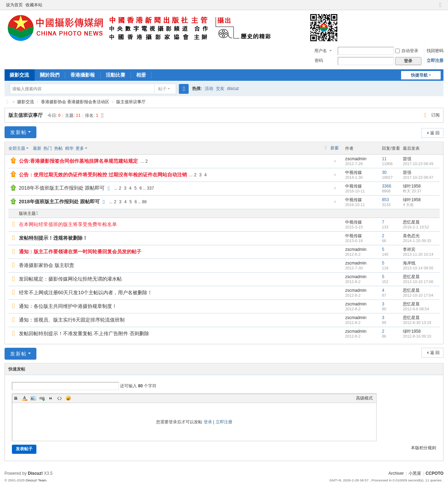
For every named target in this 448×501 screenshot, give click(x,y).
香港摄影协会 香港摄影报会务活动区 (75, 102)
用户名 (321, 51)
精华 (69, 148)
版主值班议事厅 (131, 102)
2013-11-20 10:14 (418, 254)
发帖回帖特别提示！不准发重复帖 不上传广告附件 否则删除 (84, 333)
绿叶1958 (412, 186)
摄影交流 (19, 75)
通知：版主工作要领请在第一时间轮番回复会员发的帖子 (80, 252)
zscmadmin (356, 159)
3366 (387, 186)
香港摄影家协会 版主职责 (47, 265)
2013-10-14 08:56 (418, 268)
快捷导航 (419, 75)
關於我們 (50, 75)
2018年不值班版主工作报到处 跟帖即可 (62, 188)
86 (144, 202)
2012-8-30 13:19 (417, 323)
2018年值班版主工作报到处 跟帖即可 (59, 202)
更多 (80, 148)
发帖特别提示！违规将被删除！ (53, 238)
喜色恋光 (411, 236)
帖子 (162, 89)
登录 (208, 422)
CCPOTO (7, 102)
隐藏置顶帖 (335, 163)
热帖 (58, 148)
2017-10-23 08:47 (418, 177)
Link (42, 398)
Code (59, 398)
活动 (209, 89)
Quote (51, 398)
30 (384, 172)
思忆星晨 (411, 222)
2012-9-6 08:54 (416, 309)
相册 (141, 75)
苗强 (407, 159)
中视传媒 (353, 172)
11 (384, 159)
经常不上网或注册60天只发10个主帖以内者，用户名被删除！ (86, 292)
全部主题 (17, 148)
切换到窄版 (440, 8)
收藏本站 (34, 5)
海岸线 (409, 263)
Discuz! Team (36, 480)
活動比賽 (115, 75)
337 (150, 188)
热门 (48, 148)
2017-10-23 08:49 (418, 164)
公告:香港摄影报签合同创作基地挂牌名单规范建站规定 (79, 161)
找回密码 (435, 51)
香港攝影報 (83, 75)
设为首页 (14, 5)
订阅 (435, 115)
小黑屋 (415, 473)
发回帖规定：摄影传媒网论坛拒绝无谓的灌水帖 (70, 279)
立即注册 (435, 61)
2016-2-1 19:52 (416, 227)
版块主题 (27, 213)
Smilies (68, 398)
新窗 (335, 148)
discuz (233, 89)
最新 (37, 148)
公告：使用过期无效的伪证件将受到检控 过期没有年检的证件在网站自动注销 (103, 175)
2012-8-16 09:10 (417, 336)
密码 (319, 61)
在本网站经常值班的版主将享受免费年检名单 (68, 224)
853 (385, 200)
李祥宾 (409, 249)
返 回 (435, 133)
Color (24, 398)
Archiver (396, 473)
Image (33, 398)
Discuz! (36, 473)
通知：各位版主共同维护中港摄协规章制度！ (68, 306)
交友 (220, 89)
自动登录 (407, 51)
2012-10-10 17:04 (418, 295)
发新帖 (19, 132)
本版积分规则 (423, 448)
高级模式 (364, 398)
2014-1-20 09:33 (417, 241)
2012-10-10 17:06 (418, 282)
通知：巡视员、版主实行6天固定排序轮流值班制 (72, 320)
